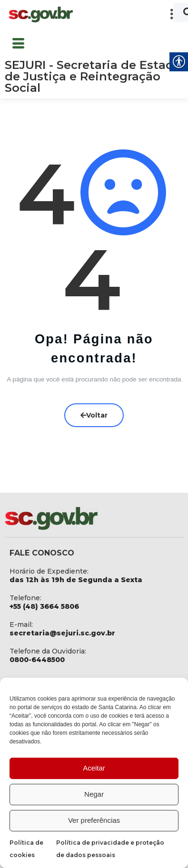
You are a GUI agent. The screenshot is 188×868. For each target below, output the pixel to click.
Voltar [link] (94, 415)
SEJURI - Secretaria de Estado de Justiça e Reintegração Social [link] (93, 76)
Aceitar (94, 768)
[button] (131, 14)
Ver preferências (94, 820)
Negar (94, 794)
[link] (40, 15)
